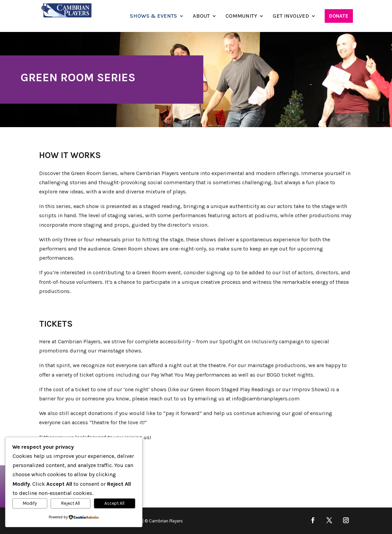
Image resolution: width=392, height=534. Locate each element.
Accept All (114, 503)
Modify (30, 503)
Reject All (71, 503)
